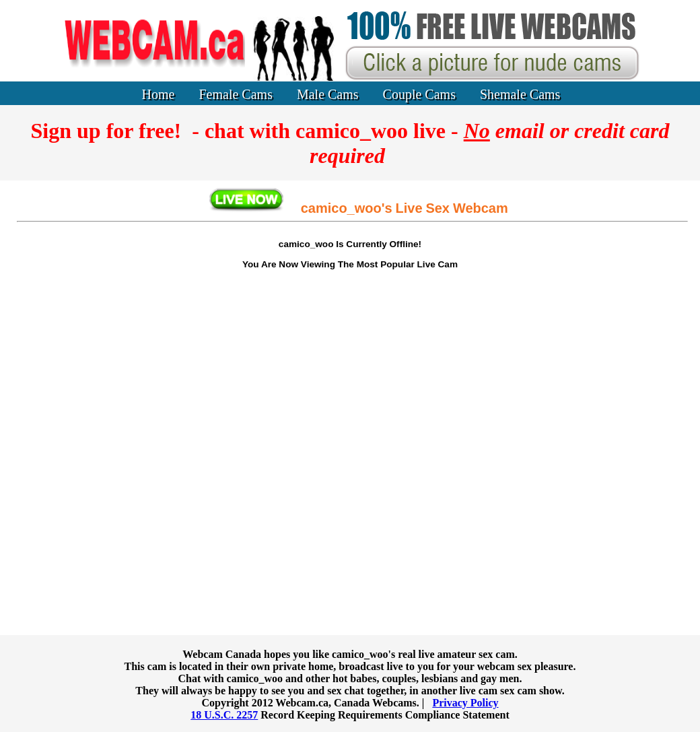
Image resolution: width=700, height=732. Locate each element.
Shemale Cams (520, 94)
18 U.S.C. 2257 (224, 715)
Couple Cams (419, 94)
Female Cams (236, 94)
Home (159, 94)
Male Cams (328, 94)
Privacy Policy (465, 703)
